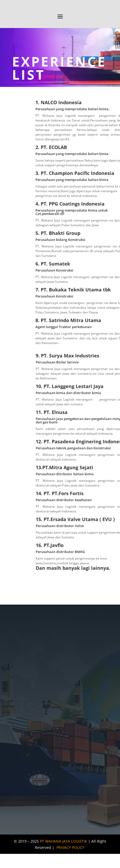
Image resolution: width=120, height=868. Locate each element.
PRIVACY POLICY (70, 847)
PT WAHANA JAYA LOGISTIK (64, 841)
